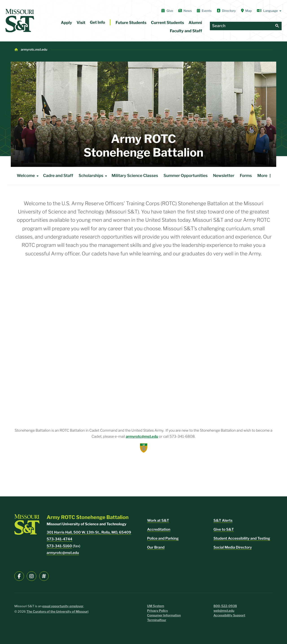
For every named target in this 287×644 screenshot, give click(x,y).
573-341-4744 (60, 539)
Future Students (131, 23)
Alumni (195, 23)
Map (246, 11)
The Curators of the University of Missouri (58, 612)
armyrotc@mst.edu (142, 436)
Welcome (29, 176)
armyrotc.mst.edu (34, 50)
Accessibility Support (229, 615)
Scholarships (94, 176)
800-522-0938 (225, 606)
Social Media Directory (233, 547)
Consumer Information (164, 615)
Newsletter (224, 176)
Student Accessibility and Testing (242, 538)
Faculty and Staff (186, 31)
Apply (67, 23)
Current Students (167, 23)
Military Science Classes (135, 176)
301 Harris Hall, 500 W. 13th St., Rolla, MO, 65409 (89, 532)
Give (167, 11)
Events (204, 11)
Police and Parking (163, 538)
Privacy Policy (158, 611)
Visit (81, 23)
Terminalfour (157, 620)
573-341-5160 (59, 546)
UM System (156, 606)
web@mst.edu (224, 611)
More (262, 176)
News (185, 11)
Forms (246, 176)
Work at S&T (158, 520)
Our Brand (156, 547)
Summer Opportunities (185, 176)
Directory (226, 11)
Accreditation (159, 529)
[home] (20, 21)
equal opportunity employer (63, 606)
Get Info (98, 23)
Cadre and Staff (58, 176)
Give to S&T (224, 529)
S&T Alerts (223, 520)
